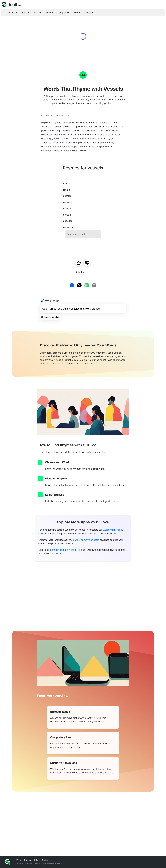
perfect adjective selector (86, 540)
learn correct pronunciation (63, 550)
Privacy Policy (41, 860)
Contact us (60, 864)
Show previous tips (50, 317)
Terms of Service (25, 860)
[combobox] (83, 234)
